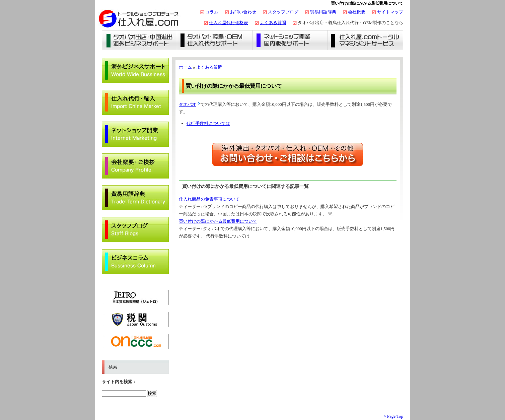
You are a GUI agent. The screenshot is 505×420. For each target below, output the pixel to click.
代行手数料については (208, 123)
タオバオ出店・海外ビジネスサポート (139, 40)
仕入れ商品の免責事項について (209, 199)
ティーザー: (191, 206)
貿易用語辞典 (323, 12)
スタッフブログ (283, 12)
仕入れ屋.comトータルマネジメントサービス (366, 40)
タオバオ (188, 104)
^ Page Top (393, 416)
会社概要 (357, 12)
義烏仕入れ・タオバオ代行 (215, 40)
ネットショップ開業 (290, 40)
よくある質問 (273, 23)
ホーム (185, 67)
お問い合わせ (243, 12)
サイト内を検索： (119, 382)
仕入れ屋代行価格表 (229, 23)
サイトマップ (390, 12)
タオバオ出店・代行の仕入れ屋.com (139, 18)
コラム (212, 12)
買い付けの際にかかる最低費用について (218, 221)
